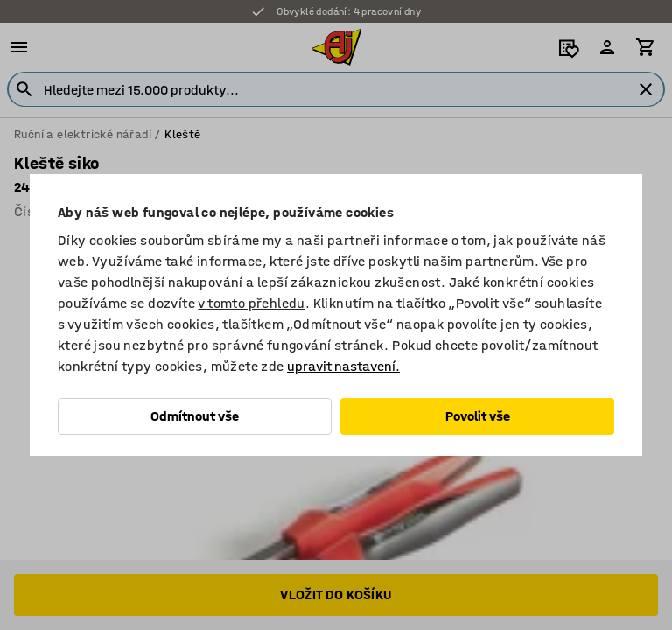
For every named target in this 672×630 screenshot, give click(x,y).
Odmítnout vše (195, 416)
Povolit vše (478, 416)
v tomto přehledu (251, 303)
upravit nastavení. (343, 366)
